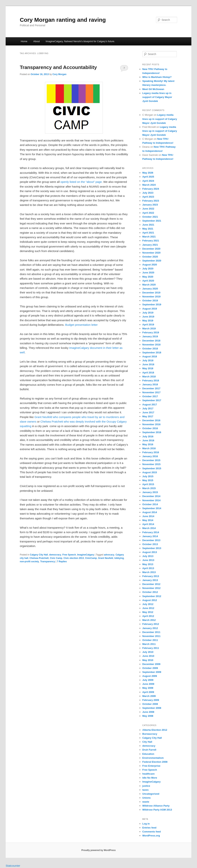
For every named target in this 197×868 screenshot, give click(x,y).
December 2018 (151, 341)
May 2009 (148, 688)
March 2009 (149, 696)
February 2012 (151, 624)
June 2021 (148, 225)
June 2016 (148, 440)
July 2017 (148, 408)
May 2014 (148, 520)
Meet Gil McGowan (153, 89)
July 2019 (148, 313)
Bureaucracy (150, 734)
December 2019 (151, 293)
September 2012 (152, 596)
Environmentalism (153, 758)
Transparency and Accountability (58, 67)
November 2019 (151, 297)
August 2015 (150, 472)
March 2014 (149, 528)
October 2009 (150, 668)
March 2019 (149, 329)
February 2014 (151, 532)
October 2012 (150, 592)
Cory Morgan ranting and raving (63, 20)
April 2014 (148, 524)
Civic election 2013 (74, 558)
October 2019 (150, 301)
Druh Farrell (149, 750)
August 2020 (150, 265)
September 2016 (152, 432)
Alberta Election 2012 (155, 730)
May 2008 (148, 716)
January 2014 (150, 536)
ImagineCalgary (86, 555)
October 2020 (150, 257)
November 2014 (151, 500)
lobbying (119, 558)
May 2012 (148, 612)
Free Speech (69, 555)
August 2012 (150, 600)
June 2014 (148, 516)
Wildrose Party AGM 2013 (157, 810)
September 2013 (152, 548)
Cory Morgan (59, 74)
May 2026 (148, 173)
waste (146, 802)
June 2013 (148, 560)
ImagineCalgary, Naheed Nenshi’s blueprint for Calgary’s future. (80, 41)
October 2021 (150, 217)
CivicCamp (91, 558)
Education (148, 754)
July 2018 (148, 360)
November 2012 (151, 588)
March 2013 (149, 572)
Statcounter (13, 866)
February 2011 (151, 648)
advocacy (109, 555)
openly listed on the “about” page (81, 182)
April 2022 (148, 213)
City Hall (147, 742)
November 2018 (151, 345)
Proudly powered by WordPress (98, 850)
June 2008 (148, 712)
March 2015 (149, 488)
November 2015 (151, 464)
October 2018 (150, 349)
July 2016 (148, 436)
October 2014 (150, 504)
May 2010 (148, 660)
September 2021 (152, 221)
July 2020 (148, 269)
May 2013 (148, 564)
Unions (147, 798)
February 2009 (151, 700)
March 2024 (149, 185)
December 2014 (151, 496)
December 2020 (151, 249)
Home (24, 41)
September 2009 (152, 672)
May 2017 (148, 416)
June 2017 (148, 412)
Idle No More (150, 778)
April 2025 (148, 177)
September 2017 (152, 400)
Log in (146, 824)
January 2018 (150, 384)
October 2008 (150, 704)
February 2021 (151, 241)
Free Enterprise (151, 766)
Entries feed (149, 828)
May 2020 (148, 277)
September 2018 (152, 353)
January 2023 (150, 205)
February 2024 (151, 189)
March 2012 (149, 620)
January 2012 (150, 628)
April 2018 (148, 373)
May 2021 (148, 229)
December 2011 (151, 632)
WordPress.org (151, 836)
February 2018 (151, 380)
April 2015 (148, 484)
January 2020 (150, 289)
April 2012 (148, 616)
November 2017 (151, 392)
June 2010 (148, 656)
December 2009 (151, 664)
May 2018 (148, 368)
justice (146, 786)
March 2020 (149, 285)
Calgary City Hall (39, 555)
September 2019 (152, 304)
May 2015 (148, 480)
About (36, 41)
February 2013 (151, 576)
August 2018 (150, 356)
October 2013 (150, 544)
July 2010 (148, 652)
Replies (62, 562)
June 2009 (148, 684)
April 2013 (148, 568)
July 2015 (148, 476)
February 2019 (151, 332)
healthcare (149, 774)
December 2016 (151, 420)
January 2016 (150, 456)
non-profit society (29, 562)
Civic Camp (56, 558)
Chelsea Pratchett (39, 558)
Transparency (48, 562)
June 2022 (148, 209)
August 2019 (150, 309)
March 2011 (149, 644)
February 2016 (151, 452)
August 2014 (150, 512)
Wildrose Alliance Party (156, 806)
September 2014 (152, 508)
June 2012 (148, 608)
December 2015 (151, 460)
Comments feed (152, 832)
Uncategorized (151, 794)
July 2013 (148, 556)
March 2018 (149, 377)
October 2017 (150, 396)
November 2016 (151, 424)
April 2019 (148, 325)
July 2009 (148, 680)
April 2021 (148, 233)
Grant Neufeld (106, 558)
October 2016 (150, 428)
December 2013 (151, 540)
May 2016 (148, 444)
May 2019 (148, 321)
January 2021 (150, 245)
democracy (55, 555)
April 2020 (148, 281)
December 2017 (151, 388)
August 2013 (150, 552)
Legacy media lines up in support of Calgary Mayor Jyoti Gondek (157, 97)
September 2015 (152, 468)
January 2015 (150, 492)
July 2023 (148, 193)
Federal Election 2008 (155, 762)
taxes (145, 790)
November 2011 (151, 636)
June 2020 (148, 273)
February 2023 (151, 201)
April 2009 (148, 692)
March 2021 (149, 237)
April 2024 (148, 181)
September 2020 (152, 261)
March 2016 (149, 448)
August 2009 (150, 676)
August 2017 (150, 405)
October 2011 (150, 640)
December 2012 (151, 584)
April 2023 (148, 197)
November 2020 (151, 253)
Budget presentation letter (81, 325)
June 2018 (148, 364)
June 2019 (148, 317)
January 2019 (150, 336)
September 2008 (152, 708)
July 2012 (148, 604)
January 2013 (150, 580)
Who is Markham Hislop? (157, 77)
